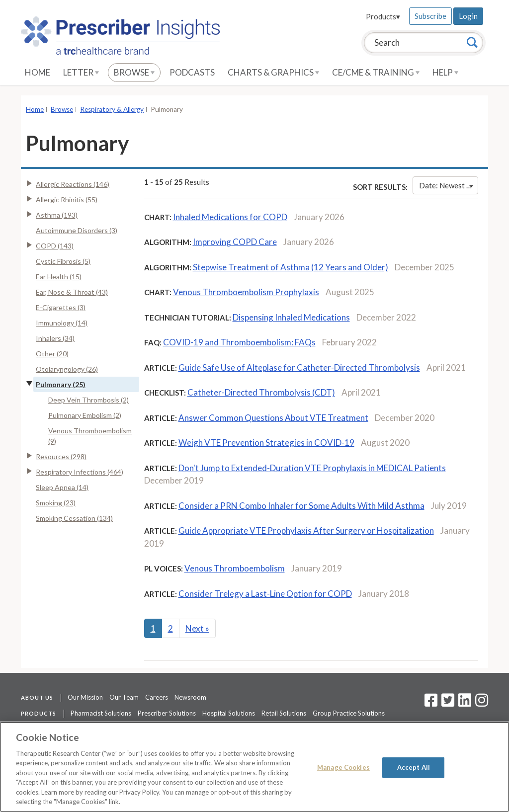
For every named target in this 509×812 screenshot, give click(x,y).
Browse (134, 72)
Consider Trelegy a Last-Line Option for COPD (265, 594)
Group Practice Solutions (349, 713)
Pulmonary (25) (61, 384)
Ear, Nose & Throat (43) (72, 292)
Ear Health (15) (59, 277)
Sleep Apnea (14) (62, 487)
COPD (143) (55, 246)
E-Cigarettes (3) (61, 307)
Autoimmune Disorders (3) (77, 230)
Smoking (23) (56, 503)
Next (197, 628)
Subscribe (430, 16)
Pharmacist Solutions (101, 713)
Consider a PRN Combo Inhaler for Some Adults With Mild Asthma (301, 506)
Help (445, 72)
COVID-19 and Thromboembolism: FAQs (239, 342)
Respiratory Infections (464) (80, 472)
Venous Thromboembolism (235, 568)
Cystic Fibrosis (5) (63, 261)
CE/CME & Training (376, 72)
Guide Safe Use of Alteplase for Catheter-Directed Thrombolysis (299, 367)
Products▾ (383, 16)
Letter (81, 72)
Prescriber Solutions (167, 713)
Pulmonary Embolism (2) (85, 415)
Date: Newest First (449, 185)
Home (38, 72)
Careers (157, 697)
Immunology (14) (62, 323)
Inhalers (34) (55, 338)
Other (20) (52, 354)
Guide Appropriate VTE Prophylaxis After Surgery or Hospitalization (306, 530)
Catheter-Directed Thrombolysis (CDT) (261, 392)
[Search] (472, 42)
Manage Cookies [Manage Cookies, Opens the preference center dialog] (343, 767)
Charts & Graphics (273, 72)
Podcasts (192, 72)
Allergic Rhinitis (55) (67, 200)
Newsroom (190, 697)
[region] (254, 767)
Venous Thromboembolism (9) (90, 436)
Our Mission (85, 697)
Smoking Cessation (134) (74, 518)
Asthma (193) (57, 215)
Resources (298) (61, 456)
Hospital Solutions (229, 713)
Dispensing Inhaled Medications (291, 317)
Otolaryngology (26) (67, 369)
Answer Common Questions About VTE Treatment (273, 418)
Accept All (414, 767)
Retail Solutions (284, 713)
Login (468, 16)
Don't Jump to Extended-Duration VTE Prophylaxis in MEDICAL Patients (312, 468)
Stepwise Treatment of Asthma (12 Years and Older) (291, 267)
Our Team (124, 697)
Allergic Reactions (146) (73, 184)
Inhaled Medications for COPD (230, 217)
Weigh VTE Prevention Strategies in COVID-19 (266, 443)
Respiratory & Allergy (112, 109)
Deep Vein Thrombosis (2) (88, 400)
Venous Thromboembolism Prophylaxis (246, 292)
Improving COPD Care (235, 242)
